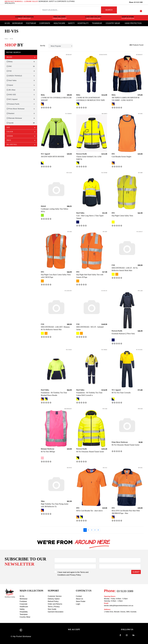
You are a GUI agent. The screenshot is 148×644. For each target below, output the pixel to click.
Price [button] (21, 140)
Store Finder (81, 601)
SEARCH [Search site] (109, 10)
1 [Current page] (85, 530)
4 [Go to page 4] (95, 530)
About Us (79, 599)
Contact (79, 596)
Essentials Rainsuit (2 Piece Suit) (123, 334)
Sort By (43, 46)
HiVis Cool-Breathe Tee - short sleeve (89, 511)
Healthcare (59, 23)
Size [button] (21, 127)
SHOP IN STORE (128, 18)
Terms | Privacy (54, 607)
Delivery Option (54, 599)
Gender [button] (21, 136)
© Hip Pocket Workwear (21, 636)
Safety (71, 23)
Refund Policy (53, 601)
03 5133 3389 (125, 591)
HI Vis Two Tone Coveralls (121, 393)
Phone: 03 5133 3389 (136, 2)
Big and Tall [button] (21, 144)
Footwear (31, 23)
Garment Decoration (56, 612)
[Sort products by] (61, 46)
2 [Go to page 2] (88, 530)
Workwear (18, 23)
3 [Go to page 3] (92, 530)
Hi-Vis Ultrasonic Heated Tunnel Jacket (90, 452)
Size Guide (52, 609)
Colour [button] (21, 132)
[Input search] (70, 10)
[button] (133, 10)
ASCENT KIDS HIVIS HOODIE (53, 157)
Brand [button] (21, 57)
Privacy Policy (75, 575)
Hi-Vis (7, 23)
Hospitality (83, 23)
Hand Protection (133, 23)
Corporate (45, 23)
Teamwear (97, 23)
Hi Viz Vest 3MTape (48, 452)
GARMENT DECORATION (24, 18)
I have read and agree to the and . (73, 574)
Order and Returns (55, 604)
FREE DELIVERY (60, 18)
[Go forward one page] (98, 530)
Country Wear (113, 23)
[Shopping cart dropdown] (139, 10)
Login (78, 604)
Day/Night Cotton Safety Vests (122, 216)
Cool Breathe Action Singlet (121, 157)
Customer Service (55, 596)
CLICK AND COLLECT (93, 18)
